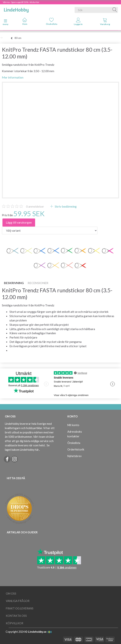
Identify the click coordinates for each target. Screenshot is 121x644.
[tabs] (105, 22)
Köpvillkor (15, 623)
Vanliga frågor (18, 601)
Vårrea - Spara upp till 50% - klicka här (21, 2)
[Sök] (115, 10)
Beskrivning (14, 283)
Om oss (11, 594)
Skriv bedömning (65, 206)
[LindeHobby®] (16, 9)
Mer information (13, 77)
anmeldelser (35, 206)
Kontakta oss (16, 616)
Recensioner (38, 283)
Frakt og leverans (20, 608)
